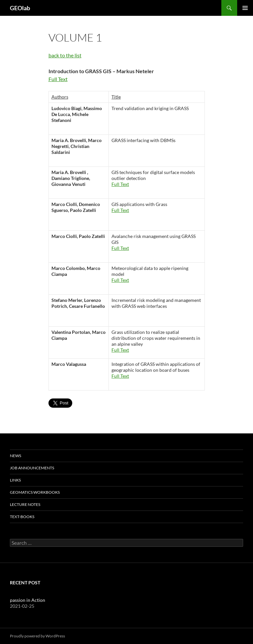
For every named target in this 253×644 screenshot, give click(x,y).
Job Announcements (32, 468)
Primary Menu (245, 8)
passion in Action (28, 600)
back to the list (65, 55)
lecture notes (25, 504)
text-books (22, 517)
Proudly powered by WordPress (37, 636)
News (16, 456)
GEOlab (20, 8)
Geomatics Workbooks (35, 492)
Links (15, 480)
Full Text (58, 79)
